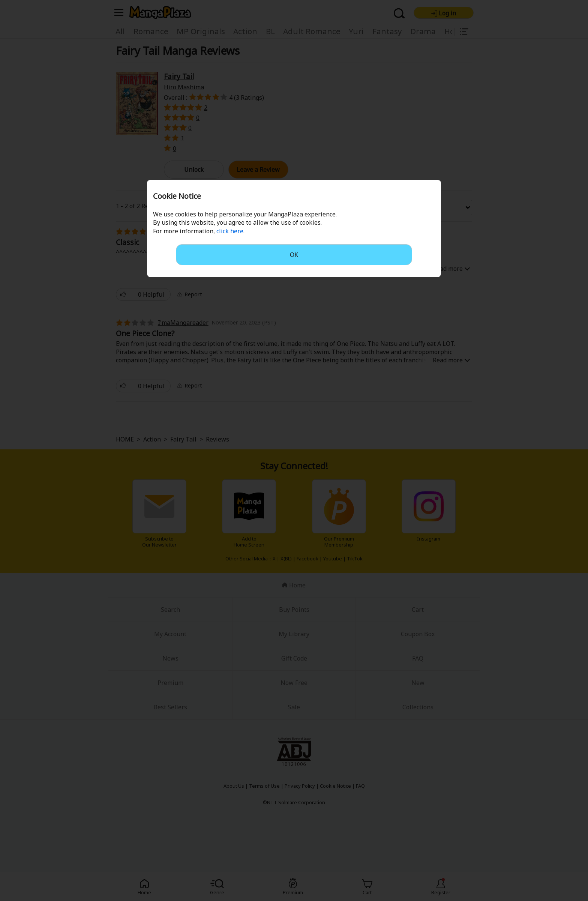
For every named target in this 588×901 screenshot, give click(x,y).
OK (294, 255)
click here (230, 231)
